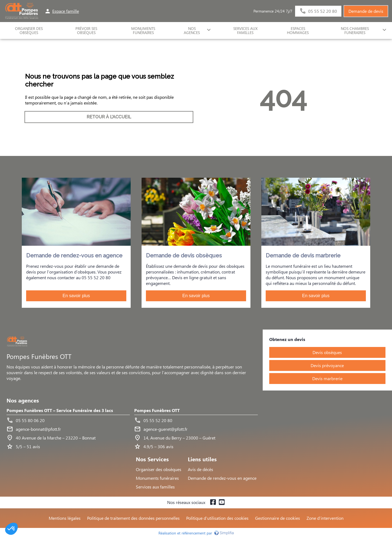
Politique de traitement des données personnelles (133, 518)
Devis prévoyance (327, 365)
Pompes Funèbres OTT (157, 411)
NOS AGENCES (192, 30)
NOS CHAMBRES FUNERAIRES (355, 30)
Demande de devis (366, 11)
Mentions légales (65, 518)
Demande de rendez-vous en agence (222, 478)
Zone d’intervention (325, 518)
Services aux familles (155, 487)
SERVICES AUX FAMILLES (245, 30)
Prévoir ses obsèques (86, 30)
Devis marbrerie (327, 378)
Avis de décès (200, 469)
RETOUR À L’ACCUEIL (109, 117)
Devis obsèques (327, 352)
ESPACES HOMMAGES (298, 30)
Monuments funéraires (143, 30)
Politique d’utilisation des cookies (217, 518)
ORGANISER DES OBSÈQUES (29, 30)
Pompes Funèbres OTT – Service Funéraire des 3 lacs (60, 411)
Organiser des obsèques (159, 469)
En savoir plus (76, 296)
